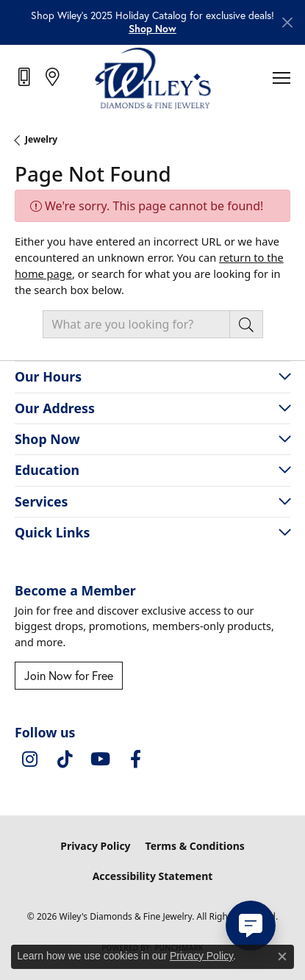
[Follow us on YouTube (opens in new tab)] (100, 759)
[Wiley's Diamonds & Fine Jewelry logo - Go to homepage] (152, 78)
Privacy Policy (95, 846)
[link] (25, 77)
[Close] (287, 22)
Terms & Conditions (195, 846)
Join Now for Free (69, 676)
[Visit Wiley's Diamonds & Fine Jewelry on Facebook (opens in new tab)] (135, 759)
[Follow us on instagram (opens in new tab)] (29, 759)
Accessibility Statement (153, 876)
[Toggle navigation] (281, 78)
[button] (152, 29)
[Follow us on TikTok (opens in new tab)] (65, 759)
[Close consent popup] (282, 956)
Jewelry (41, 139)
